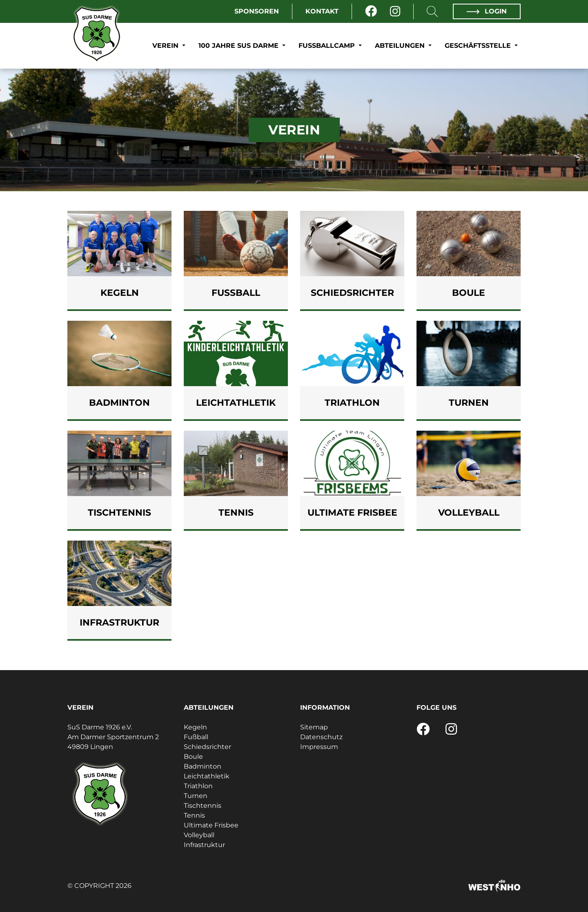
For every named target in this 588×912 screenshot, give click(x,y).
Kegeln (195, 727)
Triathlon (198, 786)
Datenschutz (321, 737)
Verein (166, 46)
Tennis (194, 815)
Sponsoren (257, 11)
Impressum (319, 747)
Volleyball (199, 835)
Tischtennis (203, 806)
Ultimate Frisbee (211, 825)
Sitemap (314, 727)
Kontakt (322, 11)
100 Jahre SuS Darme (239, 46)
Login (487, 11)
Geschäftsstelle (479, 46)
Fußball (196, 737)
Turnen (196, 796)
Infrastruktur (204, 845)
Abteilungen (401, 46)
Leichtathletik (207, 776)
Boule (193, 757)
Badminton (203, 766)
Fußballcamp (328, 46)
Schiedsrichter (207, 747)
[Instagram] (395, 11)
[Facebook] (371, 11)
